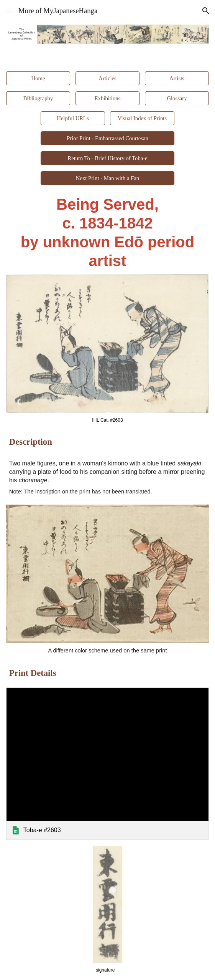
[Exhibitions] (107, 98)
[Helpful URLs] (73, 118)
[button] (9, 11)
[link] (107, 764)
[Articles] (107, 78)
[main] (107, 233)
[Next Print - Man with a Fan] (107, 178)
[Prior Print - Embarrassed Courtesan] (107, 138)
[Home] (38, 78)
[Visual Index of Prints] (142, 118)
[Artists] (177, 78)
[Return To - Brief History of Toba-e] (107, 158)
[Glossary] (177, 98)
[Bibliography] (38, 98)
